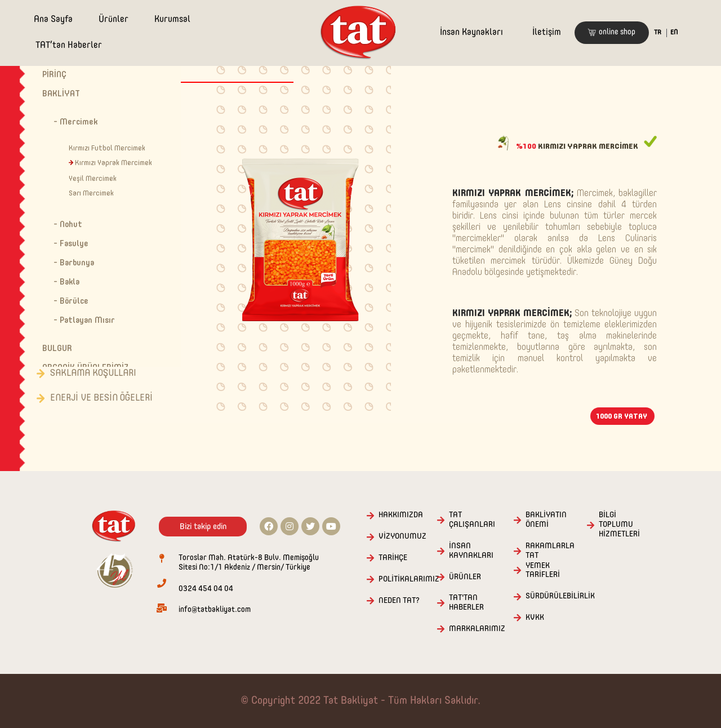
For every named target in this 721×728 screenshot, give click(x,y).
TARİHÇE (393, 558)
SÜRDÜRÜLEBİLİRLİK (560, 596)
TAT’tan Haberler (69, 46)
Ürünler (114, 20)
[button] (612, 33)
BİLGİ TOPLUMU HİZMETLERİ (619, 525)
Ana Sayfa (53, 20)
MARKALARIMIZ (477, 629)
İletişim (547, 33)
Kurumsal (172, 20)
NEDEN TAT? (399, 601)
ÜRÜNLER (465, 577)
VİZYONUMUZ (402, 536)
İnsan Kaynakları (471, 33)
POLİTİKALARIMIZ (409, 579)
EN (674, 33)
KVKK (535, 618)
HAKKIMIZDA (401, 515)
